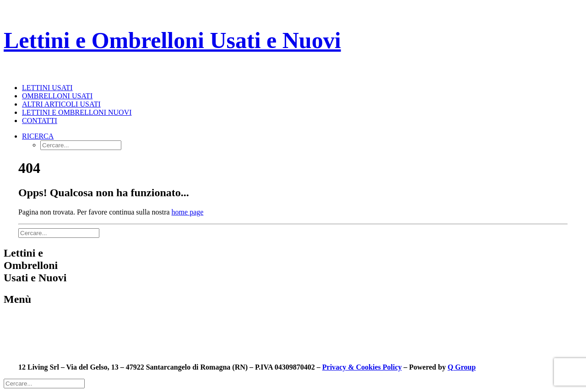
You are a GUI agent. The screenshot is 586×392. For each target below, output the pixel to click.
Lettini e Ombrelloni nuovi (77, 112)
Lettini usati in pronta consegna (50, 319)
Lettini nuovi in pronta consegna (51, 335)
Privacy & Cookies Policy (362, 367)
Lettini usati (47, 88)
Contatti (40, 121)
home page (188, 212)
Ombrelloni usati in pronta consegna (57, 327)
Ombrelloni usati (57, 96)
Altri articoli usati (61, 104)
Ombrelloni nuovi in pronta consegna (58, 343)
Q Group (462, 367)
